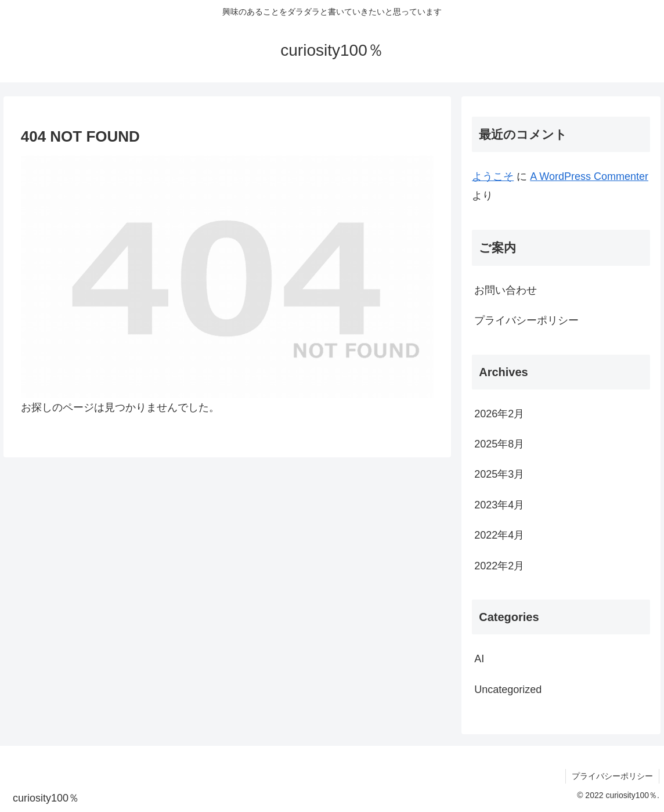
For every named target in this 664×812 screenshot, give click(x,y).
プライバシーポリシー (526, 320)
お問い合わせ (506, 290)
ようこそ (493, 176)
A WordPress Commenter (589, 176)
